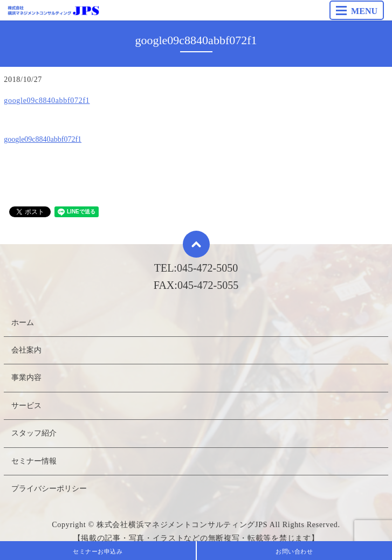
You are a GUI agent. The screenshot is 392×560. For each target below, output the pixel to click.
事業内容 (26, 378)
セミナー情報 (34, 461)
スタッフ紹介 (34, 433)
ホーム (23, 323)
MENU (357, 11)
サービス (26, 406)
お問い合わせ (294, 551)
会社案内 (26, 350)
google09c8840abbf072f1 (47, 101)
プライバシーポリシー (49, 489)
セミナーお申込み (98, 551)
